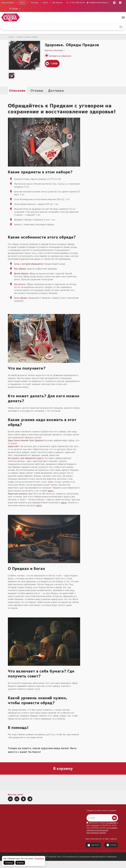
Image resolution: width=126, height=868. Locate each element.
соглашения (111, 823)
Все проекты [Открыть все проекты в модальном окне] (58, 2)
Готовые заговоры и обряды (27, 37)
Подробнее (39, 858)
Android (111, 845)
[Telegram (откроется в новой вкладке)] (120, 2)
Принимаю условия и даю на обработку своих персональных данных (102, 828)
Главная (11, 37)
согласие (95, 825)
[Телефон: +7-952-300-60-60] (76, 3)
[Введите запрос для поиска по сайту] (54, 27)
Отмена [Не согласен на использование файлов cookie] (20, 863)
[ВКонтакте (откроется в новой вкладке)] (114, 2)
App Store (93, 845)
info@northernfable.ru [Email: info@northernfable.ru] (98, 2)
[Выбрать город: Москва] (15, 9)
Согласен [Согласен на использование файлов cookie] (9, 863)
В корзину (63, 768)
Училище (35, 2)
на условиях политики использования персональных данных (102, 830)
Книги (45, 2)
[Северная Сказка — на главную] (10, 17)
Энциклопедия (8, 2)
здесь (51, 491)
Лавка (22, 2)
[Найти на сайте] (121, 27)
